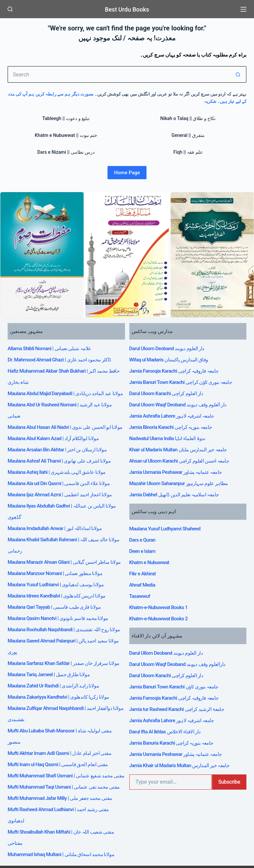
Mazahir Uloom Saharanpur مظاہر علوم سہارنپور (183, 459)
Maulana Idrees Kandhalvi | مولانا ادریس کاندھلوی (61, 579)
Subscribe (228, 714)
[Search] (10, 9)
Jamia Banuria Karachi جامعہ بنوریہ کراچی (175, 681)
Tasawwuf (141, 556)
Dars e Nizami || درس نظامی (66, 152)
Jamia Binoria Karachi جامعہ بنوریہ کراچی (175, 412)
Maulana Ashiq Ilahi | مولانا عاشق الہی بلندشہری (61, 468)
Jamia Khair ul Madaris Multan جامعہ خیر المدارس (184, 699)
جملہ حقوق (206, 849)
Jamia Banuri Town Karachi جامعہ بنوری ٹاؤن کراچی (185, 375)
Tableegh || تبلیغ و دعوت (66, 118)
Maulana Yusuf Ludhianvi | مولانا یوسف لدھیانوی (60, 570)
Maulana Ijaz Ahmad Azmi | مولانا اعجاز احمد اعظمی (64, 486)
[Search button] (238, 74)
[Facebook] (10, 854)
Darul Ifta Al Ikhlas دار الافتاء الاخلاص (169, 671)
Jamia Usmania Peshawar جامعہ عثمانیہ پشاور (180, 449)
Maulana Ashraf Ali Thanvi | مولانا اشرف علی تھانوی (64, 459)
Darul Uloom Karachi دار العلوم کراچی (170, 385)
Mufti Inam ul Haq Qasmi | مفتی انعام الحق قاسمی (62, 736)
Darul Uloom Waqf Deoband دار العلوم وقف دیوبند (183, 394)
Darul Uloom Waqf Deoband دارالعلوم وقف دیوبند (182, 616)
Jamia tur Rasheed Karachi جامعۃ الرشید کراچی (181, 653)
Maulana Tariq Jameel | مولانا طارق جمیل (52, 662)
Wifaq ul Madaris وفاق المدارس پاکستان (172, 357)
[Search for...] (119, 74)
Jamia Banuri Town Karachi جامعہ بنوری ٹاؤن (178, 634)
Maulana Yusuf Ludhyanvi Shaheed (168, 500)
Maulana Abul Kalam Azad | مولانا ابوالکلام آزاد (58, 440)
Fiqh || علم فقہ (188, 152)
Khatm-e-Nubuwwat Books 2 (161, 574)
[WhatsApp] (40, 854)
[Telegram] (30, 854)
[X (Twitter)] (20, 854)
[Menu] (243, 9)
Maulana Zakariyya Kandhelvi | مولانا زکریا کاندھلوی (63, 681)
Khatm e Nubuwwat (151, 528)
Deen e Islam (144, 519)
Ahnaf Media (143, 547)
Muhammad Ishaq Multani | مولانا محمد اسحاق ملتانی (66, 829)
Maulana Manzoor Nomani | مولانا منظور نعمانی (59, 560)
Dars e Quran (144, 510)
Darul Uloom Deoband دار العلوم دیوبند (170, 348)
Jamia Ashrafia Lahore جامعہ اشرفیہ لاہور (175, 403)
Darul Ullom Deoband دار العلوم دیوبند (170, 606)
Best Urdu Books (127, 9)
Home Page (127, 173)
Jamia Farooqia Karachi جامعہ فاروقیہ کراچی (178, 366)
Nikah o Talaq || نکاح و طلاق (188, 118)
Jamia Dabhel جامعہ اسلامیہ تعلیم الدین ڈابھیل (178, 468)
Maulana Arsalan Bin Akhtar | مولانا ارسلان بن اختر (62, 449)
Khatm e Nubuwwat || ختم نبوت (66, 135)
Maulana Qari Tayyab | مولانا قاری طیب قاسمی (58, 588)
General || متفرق (188, 135)
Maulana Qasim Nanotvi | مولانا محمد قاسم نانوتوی (63, 598)
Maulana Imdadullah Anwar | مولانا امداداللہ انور (59, 514)
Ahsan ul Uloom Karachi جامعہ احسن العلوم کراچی (184, 440)
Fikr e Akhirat (144, 537)
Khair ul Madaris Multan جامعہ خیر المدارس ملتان (183, 431)
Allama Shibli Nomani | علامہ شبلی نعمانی (53, 348)
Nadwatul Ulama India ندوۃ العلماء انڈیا (171, 422)
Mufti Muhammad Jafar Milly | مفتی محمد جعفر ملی (64, 783)
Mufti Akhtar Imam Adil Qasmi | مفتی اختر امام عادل (64, 727)
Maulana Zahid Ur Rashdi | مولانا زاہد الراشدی (58, 672)
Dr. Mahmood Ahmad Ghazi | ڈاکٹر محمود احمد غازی (64, 357)
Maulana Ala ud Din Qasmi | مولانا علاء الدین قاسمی (63, 477)
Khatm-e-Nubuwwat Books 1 (161, 565)
